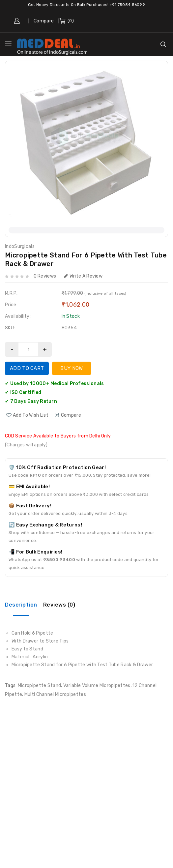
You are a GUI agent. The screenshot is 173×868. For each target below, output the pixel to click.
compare (71, 415)
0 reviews (45, 276)
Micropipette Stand (39, 686)
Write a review (83, 276)
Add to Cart (27, 368)
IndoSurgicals (20, 246)
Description (21, 605)
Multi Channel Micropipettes (55, 694)
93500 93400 (59, 560)
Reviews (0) (59, 605)
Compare (44, 21)
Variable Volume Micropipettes (97, 686)
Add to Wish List (31, 415)
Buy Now (72, 368)
